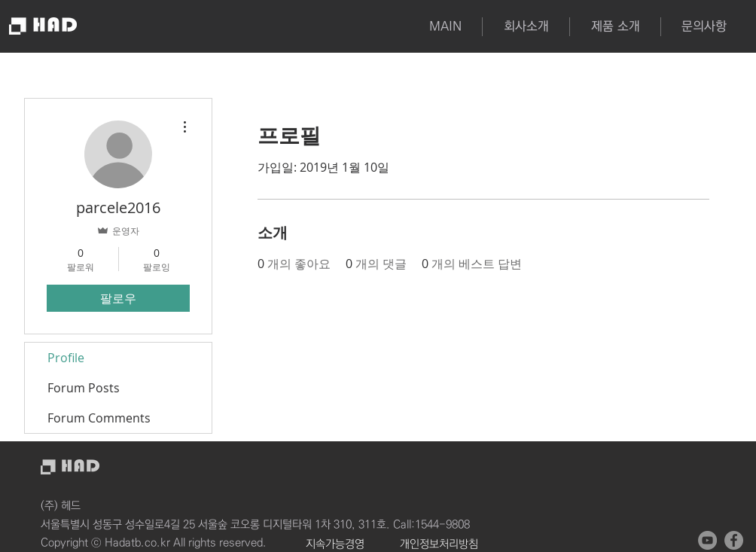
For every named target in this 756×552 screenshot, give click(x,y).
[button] (615, 27)
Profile (66, 358)
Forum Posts (84, 388)
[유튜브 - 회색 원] (707, 540)
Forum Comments (99, 418)
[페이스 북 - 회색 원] (734, 540)
